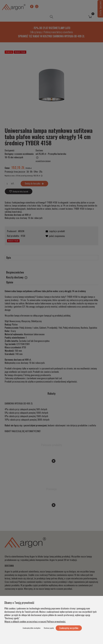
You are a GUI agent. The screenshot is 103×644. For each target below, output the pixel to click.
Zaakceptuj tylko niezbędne (31, 628)
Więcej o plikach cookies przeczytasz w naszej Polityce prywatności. (35, 621)
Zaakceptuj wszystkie (69, 628)
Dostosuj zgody (49, 628)
